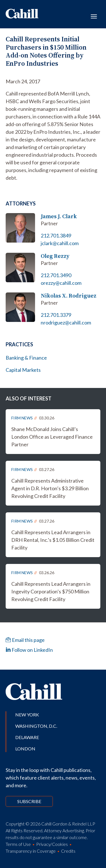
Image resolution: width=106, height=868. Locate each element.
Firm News (22, 418)
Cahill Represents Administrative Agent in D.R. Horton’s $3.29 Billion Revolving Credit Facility (50, 488)
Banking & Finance (26, 358)
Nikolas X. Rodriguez (69, 296)
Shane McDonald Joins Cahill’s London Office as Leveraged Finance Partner (52, 437)
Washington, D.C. (36, 726)
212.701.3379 (56, 315)
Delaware (27, 737)
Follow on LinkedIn (29, 650)
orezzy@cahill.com (61, 283)
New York (27, 715)
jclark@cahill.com (60, 243)
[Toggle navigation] (94, 16)
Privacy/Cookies (52, 844)
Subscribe (29, 801)
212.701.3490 (56, 275)
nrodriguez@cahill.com (66, 322)
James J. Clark (59, 216)
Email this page (25, 640)
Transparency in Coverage (31, 851)
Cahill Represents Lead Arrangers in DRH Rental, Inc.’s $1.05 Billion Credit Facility (53, 540)
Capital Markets (23, 370)
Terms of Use (18, 844)
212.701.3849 (56, 235)
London (25, 749)
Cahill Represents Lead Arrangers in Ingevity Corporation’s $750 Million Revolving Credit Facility (51, 591)
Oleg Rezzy (55, 256)
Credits (68, 851)
